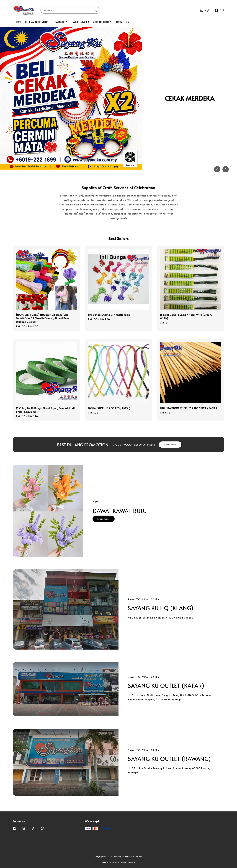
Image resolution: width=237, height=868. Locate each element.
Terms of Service (111, 862)
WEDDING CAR (81, 22)
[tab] (117, 167)
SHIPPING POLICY (102, 22)
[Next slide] (226, 169)
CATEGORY (61, 22)
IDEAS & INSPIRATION (37, 22)
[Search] (95, 10)
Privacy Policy (128, 862)
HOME (18, 22)
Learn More (170, 444)
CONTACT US (122, 22)
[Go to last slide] (217, 169)
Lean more (104, 519)
